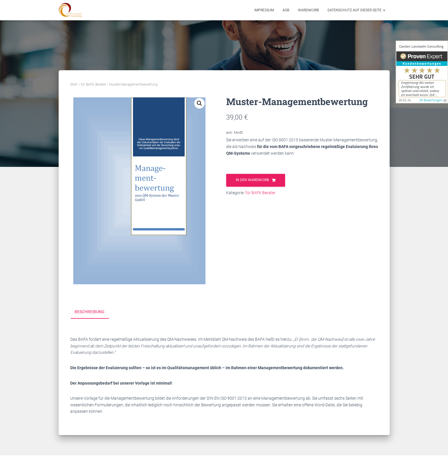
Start (74, 84)
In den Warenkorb (252, 180)
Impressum (264, 10)
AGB (286, 10)
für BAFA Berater (93, 84)
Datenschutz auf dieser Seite (356, 10)
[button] (199, 103)
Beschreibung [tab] (90, 312)
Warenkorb (308, 10)
